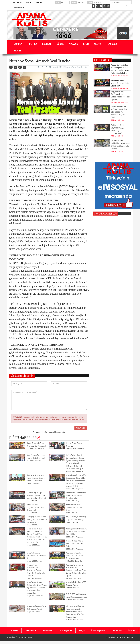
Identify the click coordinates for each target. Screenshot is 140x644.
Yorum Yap (81, 428)
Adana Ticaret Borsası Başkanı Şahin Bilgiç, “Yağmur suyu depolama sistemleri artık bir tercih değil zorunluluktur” (37, 588)
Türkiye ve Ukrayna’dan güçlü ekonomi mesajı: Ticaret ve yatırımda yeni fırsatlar (37, 478)
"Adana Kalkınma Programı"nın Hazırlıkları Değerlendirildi (35, 507)
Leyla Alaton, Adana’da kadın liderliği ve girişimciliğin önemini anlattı (76, 495)
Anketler (14, 630)
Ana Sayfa (17, 2)
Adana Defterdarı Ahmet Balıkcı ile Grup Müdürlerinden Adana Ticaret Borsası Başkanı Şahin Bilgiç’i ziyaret (76, 570)
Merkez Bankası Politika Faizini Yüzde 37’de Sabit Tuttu (75, 543)
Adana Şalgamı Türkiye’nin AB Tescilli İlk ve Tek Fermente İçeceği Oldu (77, 531)
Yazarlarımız (19, 7)
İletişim (39, 2)
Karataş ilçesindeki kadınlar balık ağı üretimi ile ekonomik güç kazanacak (37, 519)
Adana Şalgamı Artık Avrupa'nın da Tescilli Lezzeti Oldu (37, 555)
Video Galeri (30, 630)
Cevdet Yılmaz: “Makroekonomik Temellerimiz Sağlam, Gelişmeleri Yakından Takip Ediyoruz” (36, 570)
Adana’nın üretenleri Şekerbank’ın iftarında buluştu (74, 507)
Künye (29, 2)
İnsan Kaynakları (99, 630)
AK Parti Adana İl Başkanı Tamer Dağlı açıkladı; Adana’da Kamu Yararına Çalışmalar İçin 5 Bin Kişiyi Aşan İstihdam (75, 612)
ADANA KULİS (28, 637)
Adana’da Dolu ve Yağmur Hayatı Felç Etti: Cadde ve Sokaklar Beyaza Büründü (119, 103)
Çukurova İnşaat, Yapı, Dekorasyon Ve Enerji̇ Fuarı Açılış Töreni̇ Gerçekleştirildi (36, 495)
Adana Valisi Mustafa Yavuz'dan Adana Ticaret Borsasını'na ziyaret (75, 555)
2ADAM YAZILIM (126, 637)
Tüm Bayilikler (66, 630)
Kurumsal (117, 630)
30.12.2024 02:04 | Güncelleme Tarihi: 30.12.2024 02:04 (69, 67)
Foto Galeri (48, 630)
